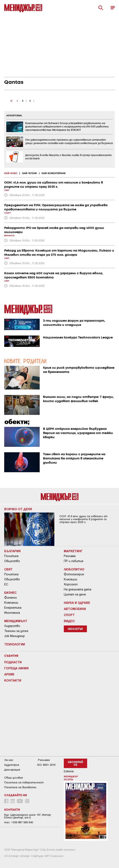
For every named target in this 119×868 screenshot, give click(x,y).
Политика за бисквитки (20, 787)
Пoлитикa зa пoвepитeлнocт (24, 782)
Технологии (15, 644)
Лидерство (12, 626)
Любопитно (74, 569)
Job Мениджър (14, 636)
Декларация (12, 770)
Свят (8, 569)
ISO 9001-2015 (46, 765)
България (12, 551)
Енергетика (13, 608)
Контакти (13, 680)
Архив (9, 674)
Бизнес (10, 593)
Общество (12, 561)
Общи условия (14, 778)
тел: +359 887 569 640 (19, 822)
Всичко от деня (18, 509)
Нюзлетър (75, 629)
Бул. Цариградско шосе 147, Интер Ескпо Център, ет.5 (28, 816)
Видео (69, 621)
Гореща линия (16, 668)
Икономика (12, 613)
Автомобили (75, 609)
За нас (9, 760)
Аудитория (12, 765)
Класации (71, 579)
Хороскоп (71, 584)
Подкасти (13, 662)
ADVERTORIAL (14, 116)
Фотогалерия (74, 574)
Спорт (69, 615)
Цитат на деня (75, 594)
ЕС (6, 584)
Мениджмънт (16, 621)
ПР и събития (74, 561)
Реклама (70, 556)
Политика (11, 556)
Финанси (10, 598)
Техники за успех (16, 631)
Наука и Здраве (77, 603)
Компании (11, 603)
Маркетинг (73, 551)
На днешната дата (78, 589)
